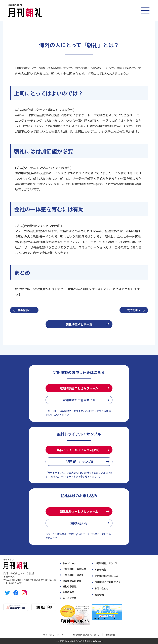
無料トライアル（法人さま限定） (79, 450)
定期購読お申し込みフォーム (79, 388)
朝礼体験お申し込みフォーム (79, 511)
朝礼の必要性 (69, 586)
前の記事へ (24, 310)
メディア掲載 (69, 598)
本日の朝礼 (100, 570)
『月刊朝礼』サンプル (79, 462)
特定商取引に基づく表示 (86, 635)
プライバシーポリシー (55, 635)
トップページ (69, 563)
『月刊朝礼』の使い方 (74, 569)
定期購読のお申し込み (106, 576)
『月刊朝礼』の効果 (73, 575)
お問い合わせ (79, 523)
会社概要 (110, 635)
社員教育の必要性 (72, 581)
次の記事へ (134, 310)
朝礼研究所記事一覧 (79, 324)
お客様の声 (68, 592)
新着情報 (99, 595)
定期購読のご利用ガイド (79, 400)
